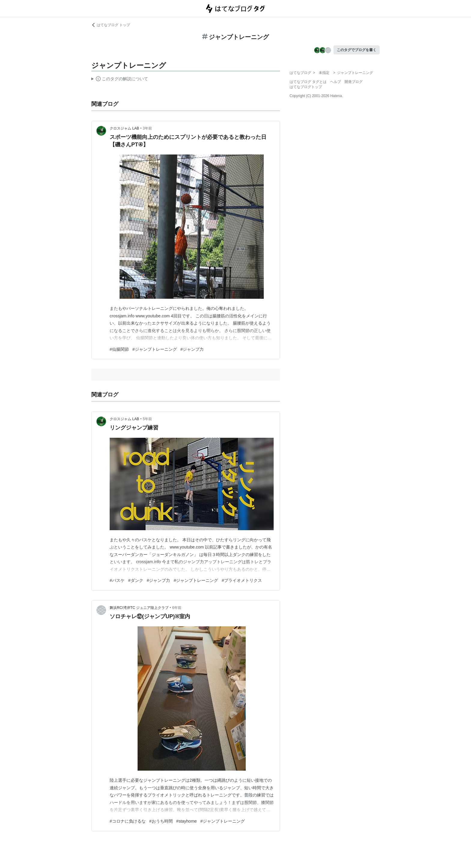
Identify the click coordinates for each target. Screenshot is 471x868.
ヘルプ (336, 82)
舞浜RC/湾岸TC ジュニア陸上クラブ (139, 608)
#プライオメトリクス (242, 580)
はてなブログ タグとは (308, 82)
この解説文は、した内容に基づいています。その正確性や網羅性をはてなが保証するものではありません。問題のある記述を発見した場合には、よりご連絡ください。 (120, 80)
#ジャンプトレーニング (155, 349)
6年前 (177, 608)
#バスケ (117, 580)
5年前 (147, 419)
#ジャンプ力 (192, 349)
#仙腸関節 (119, 349)
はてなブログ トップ (111, 25)
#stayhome (187, 821)
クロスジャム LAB (124, 128)
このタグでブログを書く (357, 50)
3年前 (147, 128)
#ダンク (136, 580)
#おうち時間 (161, 821)
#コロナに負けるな (128, 821)
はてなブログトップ (306, 87)
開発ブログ (354, 82)
